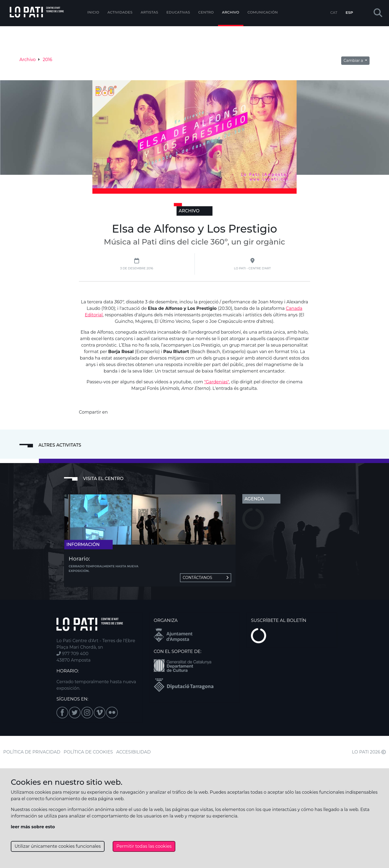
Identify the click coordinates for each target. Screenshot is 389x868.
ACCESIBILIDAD (133, 752)
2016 (47, 60)
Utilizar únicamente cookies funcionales (58, 846)
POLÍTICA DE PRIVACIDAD (32, 752)
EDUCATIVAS (178, 12)
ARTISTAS (150, 12)
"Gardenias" (217, 382)
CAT (334, 12)
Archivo (231, 12)
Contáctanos (206, 578)
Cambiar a (354, 61)
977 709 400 (72, 654)
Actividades (120, 12)
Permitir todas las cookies (144, 846)
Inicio (93, 12)
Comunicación (263, 12)
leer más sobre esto (33, 827)
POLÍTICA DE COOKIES (88, 752)
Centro (206, 12)
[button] (378, 13)
